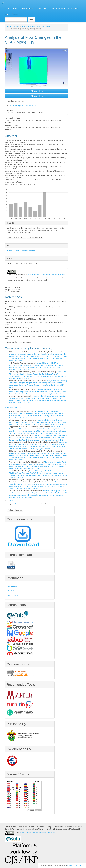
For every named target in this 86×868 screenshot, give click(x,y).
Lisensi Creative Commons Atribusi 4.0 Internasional (38, 833)
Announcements (27, 8)
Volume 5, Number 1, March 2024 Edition (36, 26)
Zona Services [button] (74, 8)
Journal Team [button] (42, 8)
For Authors (12, 591)
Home (7, 8)
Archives (16, 26)
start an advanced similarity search (26, 504)
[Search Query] (16, 19)
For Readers (13, 586)
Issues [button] (15, 8)
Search (32, 19)
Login (7, 14)
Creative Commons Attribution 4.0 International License (46, 275)
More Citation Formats (16, 237)
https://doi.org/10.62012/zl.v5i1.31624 (23, 106)
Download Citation (35, 237)
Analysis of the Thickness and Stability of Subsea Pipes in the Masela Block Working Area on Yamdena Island (38, 374)
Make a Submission (15, 510)
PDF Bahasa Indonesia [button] (36, 91)
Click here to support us (76, 866)
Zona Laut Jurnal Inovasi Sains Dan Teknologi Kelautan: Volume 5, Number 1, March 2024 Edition (37, 385)
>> (12, 501)
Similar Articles (14, 407)
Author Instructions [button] (58, 8)
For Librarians (13, 595)
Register (15, 14)
